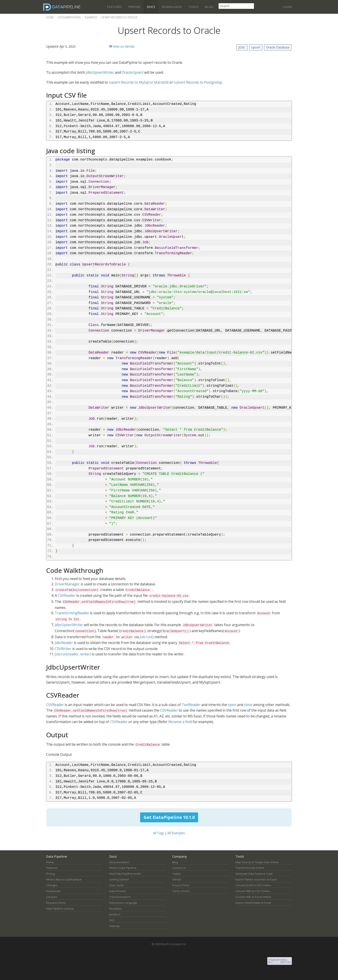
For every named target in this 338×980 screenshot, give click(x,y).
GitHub (177, 880)
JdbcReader (64, 643)
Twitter (177, 874)
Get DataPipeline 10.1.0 (169, 817)
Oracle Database (278, 47)
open (232, 705)
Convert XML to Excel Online (253, 897)
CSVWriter (63, 649)
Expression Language (123, 903)
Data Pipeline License (60, 909)
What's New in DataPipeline (64, 880)
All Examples (176, 833)
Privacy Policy (181, 885)
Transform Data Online (250, 868)
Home (50, 17)
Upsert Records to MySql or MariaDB (139, 82)
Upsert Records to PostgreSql (198, 82)
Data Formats (118, 891)
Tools (193, 7)
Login (287, 7)
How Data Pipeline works (125, 874)
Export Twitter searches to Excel (256, 880)
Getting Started (119, 880)
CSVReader (67, 595)
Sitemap (115, 926)
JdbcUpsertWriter (100, 72)
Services (52, 897)
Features (114, 7)
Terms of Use (181, 891)
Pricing (134, 7)
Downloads (172, 7)
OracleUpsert (133, 72)
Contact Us (179, 868)
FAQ (112, 920)
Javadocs (115, 914)
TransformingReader (72, 613)
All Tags (159, 833)
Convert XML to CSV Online (253, 891)
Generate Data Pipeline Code (254, 874)
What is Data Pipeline (123, 868)
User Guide (117, 885)
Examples (91, 17)
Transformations (120, 897)
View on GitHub (122, 46)
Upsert (256, 47)
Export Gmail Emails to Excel (253, 903)
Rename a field (180, 722)
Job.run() (147, 637)
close (248, 705)
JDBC (242, 47)
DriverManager (67, 584)
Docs (151, 7)
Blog (209, 7)
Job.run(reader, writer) (73, 654)
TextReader (191, 705)
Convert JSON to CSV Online (253, 885)
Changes (52, 885)
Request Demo (56, 903)
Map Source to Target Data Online (257, 862)
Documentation (69, 17)
